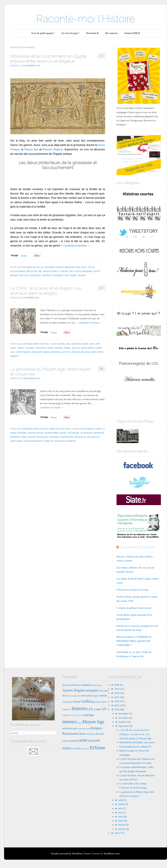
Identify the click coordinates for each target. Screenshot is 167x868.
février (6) (124, 825)
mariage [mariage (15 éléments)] (89, 715)
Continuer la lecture (76, 246)
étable (67, 348)
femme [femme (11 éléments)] (77, 702)
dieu (71, 271)
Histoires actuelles (33, 267)
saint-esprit (97, 352)
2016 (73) (119, 701)
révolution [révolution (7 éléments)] (91, 734)
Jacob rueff (86, 433)
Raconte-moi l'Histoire (86, 19)
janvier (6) (124, 829)
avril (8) (123, 817)
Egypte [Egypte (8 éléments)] (96, 696)
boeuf (85, 344)
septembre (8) (125, 726)
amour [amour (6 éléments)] (100, 685)
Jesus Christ (87, 348)
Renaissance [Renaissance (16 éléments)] (70, 733)
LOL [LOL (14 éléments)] (90, 709)
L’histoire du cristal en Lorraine (132, 590)
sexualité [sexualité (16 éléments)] (94, 740)
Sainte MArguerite (33, 441)
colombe (30, 348)
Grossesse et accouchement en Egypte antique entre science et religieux (49, 59)
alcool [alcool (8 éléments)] (94, 685)
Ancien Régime (53, 149)
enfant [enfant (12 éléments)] (103, 695)
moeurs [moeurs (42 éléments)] (69, 722)
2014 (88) (119, 709)
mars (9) (123, 821)
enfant (63, 433)
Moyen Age (42, 437)
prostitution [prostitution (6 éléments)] (82, 729)
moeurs (32, 437)
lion (12, 352)
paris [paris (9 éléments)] (75, 728)
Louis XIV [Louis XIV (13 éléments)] (101, 709)
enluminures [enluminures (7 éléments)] (67, 702)
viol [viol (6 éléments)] (87, 749)
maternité (99, 433)
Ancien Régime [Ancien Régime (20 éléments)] (74, 690)
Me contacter (111, 33)
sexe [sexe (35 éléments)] (83, 740)
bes (40, 271)
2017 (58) (119, 697)
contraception (35, 433)
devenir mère (51, 433)
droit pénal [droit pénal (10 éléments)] (87, 695)
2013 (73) (119, 833)
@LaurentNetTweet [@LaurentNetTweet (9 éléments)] (72, 685)
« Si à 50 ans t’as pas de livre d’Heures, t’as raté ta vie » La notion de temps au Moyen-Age (135, 734)
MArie (47, 352)
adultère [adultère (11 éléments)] (86, 685)
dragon (59, 348)
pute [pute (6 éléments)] (88, 729)
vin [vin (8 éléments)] (84, 748)
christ (21, 348)
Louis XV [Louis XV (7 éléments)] (66, 715)
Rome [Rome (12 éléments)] (83, 734)
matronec (15, 437)
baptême (22, 433)
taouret (82, 275)
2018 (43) (119, 693)
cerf (92, 344)
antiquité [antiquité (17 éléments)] (92, 690)
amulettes (32, 271)
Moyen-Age (31, 149)
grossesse (35, 275)
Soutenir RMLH (132, 33)
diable (51, 348)
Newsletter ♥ (92, 33)
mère (24, 437)
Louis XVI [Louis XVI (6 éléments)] (75, 715)
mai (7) (122, 812)
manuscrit (37, 352)
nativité (66, 352)
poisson (76, 352)
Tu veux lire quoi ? (70, 33)
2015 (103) (120, 705)
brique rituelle (51, 271)
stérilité (49, 441)
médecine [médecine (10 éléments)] (67, 728)
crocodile (41, 348)
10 (101, 369)
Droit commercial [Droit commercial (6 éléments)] (74, 696)
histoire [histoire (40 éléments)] (79, 708)
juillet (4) (123, 804)
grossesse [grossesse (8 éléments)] (97, 702)
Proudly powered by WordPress (67, 854)
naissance (58, 275)
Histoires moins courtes (35, 344)
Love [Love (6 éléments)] (81, 715)
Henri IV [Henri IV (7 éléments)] (68, 709)
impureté (47, 275)
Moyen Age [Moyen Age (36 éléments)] (93, 722)
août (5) (122, 800)
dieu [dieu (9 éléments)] (106, 691)
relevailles (93, 437)
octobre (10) (125, 722)
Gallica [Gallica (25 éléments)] (87, 701)
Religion (85, 352)
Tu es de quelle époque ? (43, 33)
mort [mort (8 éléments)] (80, 722)
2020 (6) (118, 685)
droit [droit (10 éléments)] (65, 695)
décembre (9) (125, 714)
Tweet (24, 256)
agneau (62, 344)
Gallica (76, 348)
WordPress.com (112, 854)
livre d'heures (23, 352)
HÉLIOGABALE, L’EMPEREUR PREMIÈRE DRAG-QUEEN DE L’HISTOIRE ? (134, 641)
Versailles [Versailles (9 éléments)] (77, 748)
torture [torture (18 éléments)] (67, 748)
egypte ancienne (83, 271)
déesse (65, 271)
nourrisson (67, 437)
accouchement (18, 271)
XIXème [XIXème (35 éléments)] (97, 748)
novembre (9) (125, 718)
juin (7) (122, 808)
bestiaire (76, 344)
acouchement (87, 429)
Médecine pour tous (76, 267)
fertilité (24, 275)
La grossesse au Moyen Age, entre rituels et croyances (50, 371)
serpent (14, 356)
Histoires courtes (54, 267)
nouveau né (80, 437)
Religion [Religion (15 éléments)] (96, 728)
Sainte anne (16, 441)
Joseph (99, 348)
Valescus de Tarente (65, 441)
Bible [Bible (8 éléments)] (101, 691)
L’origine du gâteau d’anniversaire (134, 608)
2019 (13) (119, 689)
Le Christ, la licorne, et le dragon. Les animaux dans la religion (46, 291)
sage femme (71, 275)
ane (68, 344)
